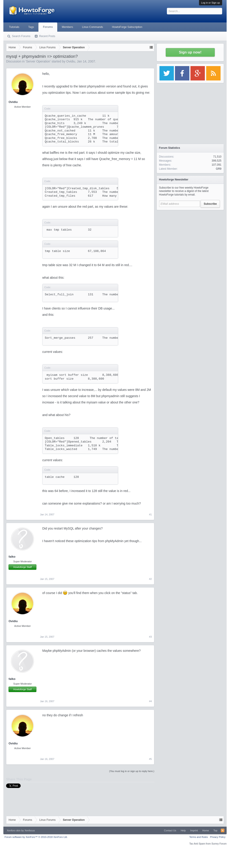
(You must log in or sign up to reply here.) (132, 771)
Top (215, 830)
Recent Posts (47, 36)
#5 (150, 759)
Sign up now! (190, 52)
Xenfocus (30, 830)
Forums (48, 27)
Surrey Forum (219, 844)
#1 (150, 514)
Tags (31, 27)
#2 (150, 579)
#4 (150, 701)
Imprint (194, 830)
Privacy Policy (218, 837)
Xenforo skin (14, 830)
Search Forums (21, 36)
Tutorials (14, 27)
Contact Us (170, 830)
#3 (150, 637)
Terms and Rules (199, 837)
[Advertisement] (190, 240)
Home (206, 830)
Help (183, 830)
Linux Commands (92, 27)
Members (67, 27)
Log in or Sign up (211, 3)
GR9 (219, 169)
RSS (223, 830)
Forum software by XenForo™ (36, 837)
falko (12, 557)
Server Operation (38, 61)
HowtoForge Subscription (127, 27)
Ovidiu (71, 61)
